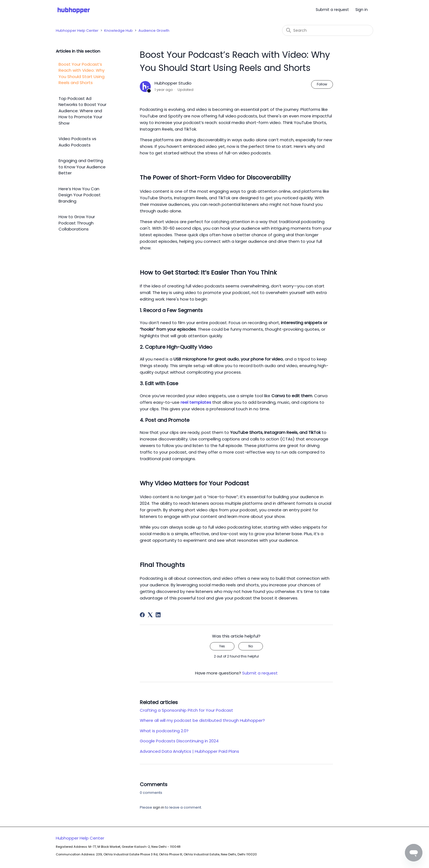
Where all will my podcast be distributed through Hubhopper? (202, 720)
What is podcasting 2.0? (164, 731)
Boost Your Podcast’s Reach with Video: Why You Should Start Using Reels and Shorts (82, 73)
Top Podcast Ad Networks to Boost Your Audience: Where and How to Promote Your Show (82, 111)
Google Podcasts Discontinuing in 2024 (179, 741)
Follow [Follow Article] (322, 84)
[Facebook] (142, 615)
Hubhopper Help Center (77, 31)
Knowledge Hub (118, 31)
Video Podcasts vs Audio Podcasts (77, 142)
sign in (159, 807)
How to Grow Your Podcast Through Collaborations (77, 223)
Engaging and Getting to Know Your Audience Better (82, 167)
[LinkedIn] (158, 615)
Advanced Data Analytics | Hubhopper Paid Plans (189, 751)
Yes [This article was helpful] (222, 646)
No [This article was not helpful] (251, 646)
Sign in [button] (362, 10)
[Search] (328, 30)
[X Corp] (150, 615)
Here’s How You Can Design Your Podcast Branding (80, 195)
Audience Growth (154, 31)
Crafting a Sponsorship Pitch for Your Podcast (186, 710)
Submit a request (332, 10)
